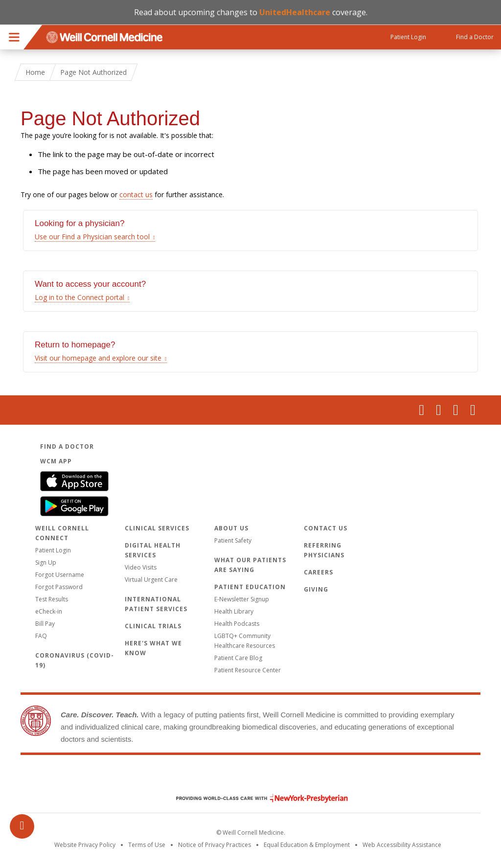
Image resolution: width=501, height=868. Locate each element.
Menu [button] (14, 37)
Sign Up (46, 562)
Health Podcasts (237, 624)
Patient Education (250, 587)
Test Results (52, 599)
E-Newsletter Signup (242, 599)
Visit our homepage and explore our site (98, 358)
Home (35, 72)
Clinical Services (157, 528)
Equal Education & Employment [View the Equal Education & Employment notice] (307, 845)
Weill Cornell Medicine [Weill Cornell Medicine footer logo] (250, 777)
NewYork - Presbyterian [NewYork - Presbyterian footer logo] (255, 798)
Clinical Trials (153, 626)
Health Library (234, 611)
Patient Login (53, 550)
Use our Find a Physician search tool (92, 237)
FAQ (41, 636)
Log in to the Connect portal (80, 297)
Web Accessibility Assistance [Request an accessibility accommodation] (402, 845)
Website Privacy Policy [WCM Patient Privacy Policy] (85, 845)
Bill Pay (45, 624)
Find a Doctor (67, 446)
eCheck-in (49, 611)
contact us (136, 194)
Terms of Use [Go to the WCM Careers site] (147, 845)
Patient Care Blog (238, 658)
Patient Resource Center (248, 670)
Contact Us (326, 528)
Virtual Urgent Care (151, 580)
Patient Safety (233, 540)
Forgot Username (60, 575)
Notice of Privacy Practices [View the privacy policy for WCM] (215, 845)
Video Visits (141, 567)
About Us (231, 528)
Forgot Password (59, 587)
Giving (316, 589)
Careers (319, 572)
